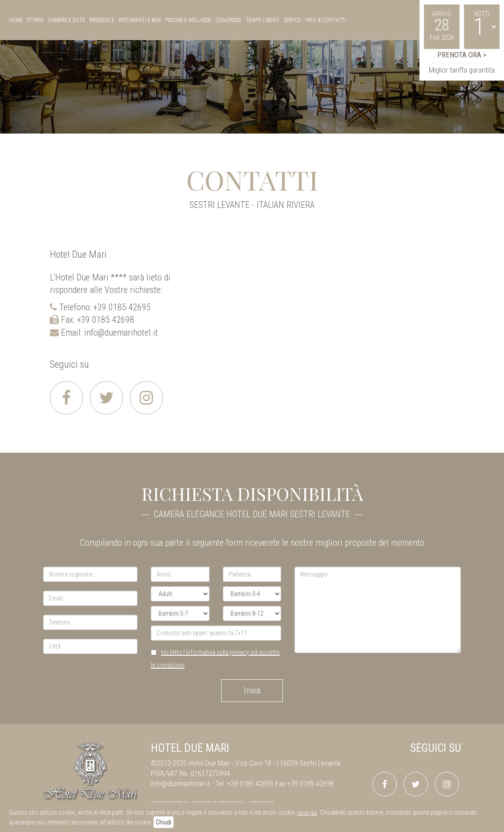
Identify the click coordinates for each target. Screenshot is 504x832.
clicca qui (307, 813)
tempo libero (262, 20)
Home (16, 20)
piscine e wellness (188, 20)
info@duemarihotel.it (121, 333)
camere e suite (67, 20)
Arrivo (442, 14)
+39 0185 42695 (122, 307)
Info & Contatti (326, 20)
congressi (228, 20)
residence (102, 20)
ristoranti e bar (140, 20)
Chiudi (163, 822)
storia (35, 20)
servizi (292, 20)
